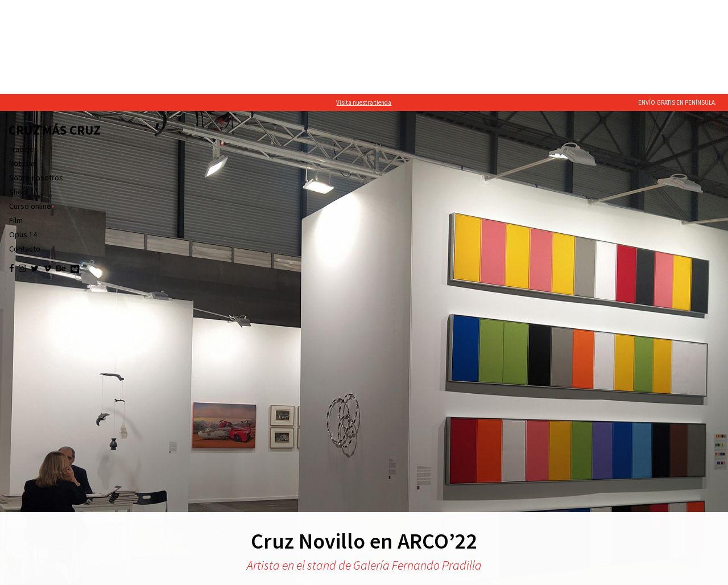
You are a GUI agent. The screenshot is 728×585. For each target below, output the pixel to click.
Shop (18, 98)
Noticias (23, 69)
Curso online (30, 112)
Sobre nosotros (36, 84)
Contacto (25, 155)
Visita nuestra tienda (364, 9)
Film (16, 126)
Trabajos (24, 55)
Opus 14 (23, 141)
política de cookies (126, 574)
